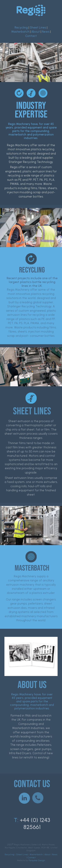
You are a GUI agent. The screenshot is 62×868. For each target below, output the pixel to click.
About (36, 32)
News (46, 32)
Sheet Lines (38, 28)
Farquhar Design (37, 860)
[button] (24, 797)
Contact (31, 36)
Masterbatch (20, 32)
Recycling (21, 28)
